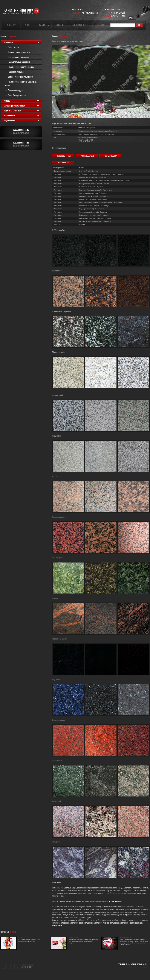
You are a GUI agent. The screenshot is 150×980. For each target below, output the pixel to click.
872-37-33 (113, 16)
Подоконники (10, 121)
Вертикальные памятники (18, 57)
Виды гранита (14, 47)
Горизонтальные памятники (19, 62)
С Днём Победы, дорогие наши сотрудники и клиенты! (29, 940)
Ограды (7, 101)
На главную (11, 25)
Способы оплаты (59, 148)
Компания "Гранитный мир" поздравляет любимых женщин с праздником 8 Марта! (83, 941)
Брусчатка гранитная (13, 111)
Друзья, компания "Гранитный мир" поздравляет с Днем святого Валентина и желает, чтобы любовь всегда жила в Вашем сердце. (134, 942)
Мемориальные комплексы (19, 52)
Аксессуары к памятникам (15, 106)
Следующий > (111, 156)
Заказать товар (64, 156)
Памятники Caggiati (16, 90)
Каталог (42, 25)
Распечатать (64, 163)
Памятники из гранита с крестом (21, 67)
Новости (60, 25)
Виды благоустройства (17, 95)
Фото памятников (80, 25)
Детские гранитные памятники (20, 77)
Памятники (9, 42)
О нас (27, 25)
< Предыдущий (87, 156)
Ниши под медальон (16, 72)
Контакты (101, 25)
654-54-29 (113, 13)
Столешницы (10, 116)
